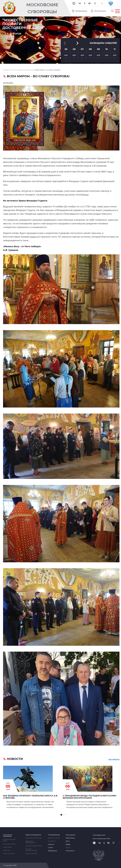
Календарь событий (103, 43)
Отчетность (70, 851)
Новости (51, 844)
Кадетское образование (30, 842)
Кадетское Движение (33, 835)
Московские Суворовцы (42, 8)
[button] (102, 3)
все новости (114, 759)
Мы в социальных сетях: (102, 839)
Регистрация (100, 11)
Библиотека (70, 838)
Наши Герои (7, 847)
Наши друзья (71, 835)
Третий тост (52, 841)
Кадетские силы (31, 854)
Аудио (68, 848)
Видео (68, 844)
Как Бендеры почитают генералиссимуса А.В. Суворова (30, 797)
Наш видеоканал (99, 835)
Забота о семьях (54, 838)
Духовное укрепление (34, 846)
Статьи (50, 848)
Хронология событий (33, 838)
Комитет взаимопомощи (31, 850)
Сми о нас (7, 850)
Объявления (52, 851)
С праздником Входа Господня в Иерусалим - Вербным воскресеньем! (90, 797)
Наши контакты (9, 854)
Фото (68, 841)
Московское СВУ (9, 844)
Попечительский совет (9, 840)
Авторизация (81, 11)
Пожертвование (54, 835)
